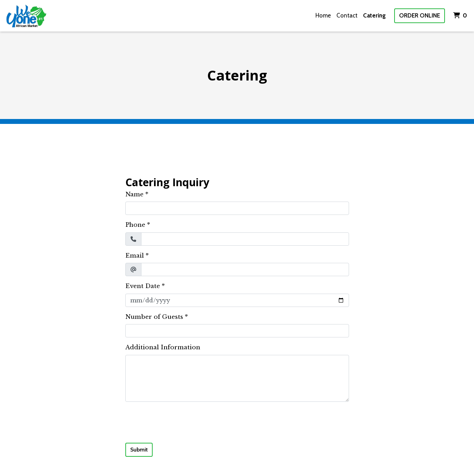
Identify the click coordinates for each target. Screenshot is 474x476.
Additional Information (163, 347)
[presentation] (179, 421)
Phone (135, 225)
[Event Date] (237, 300)
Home (323, 15)
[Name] (237, 208)
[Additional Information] (237, 378)
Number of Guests (154, 317)
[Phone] (245, 239)
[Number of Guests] (237, 331)
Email (135, 256)
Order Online (420, 15)
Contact (347, 15)
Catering (374, 15)
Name (134, 194)
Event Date (143, 286)
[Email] (245, 269)
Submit (139, 450)
